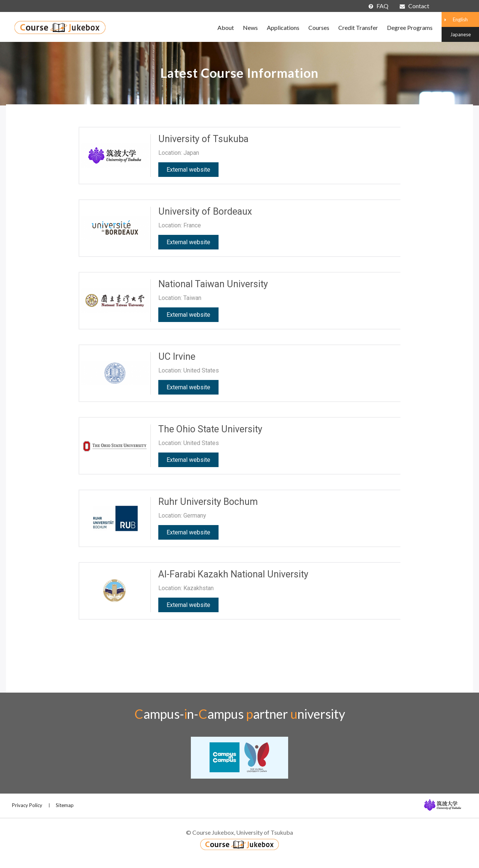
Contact (414, 6)
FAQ (379, 6)
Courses (319, 27)
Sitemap (65, 805)
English (460, 19)
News (250, 27)
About (226, 27)
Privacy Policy (27, 805)
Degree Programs (410, 27)
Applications (283, 27)
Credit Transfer (358, 27)
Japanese (460, 34)
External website (188, 170)
